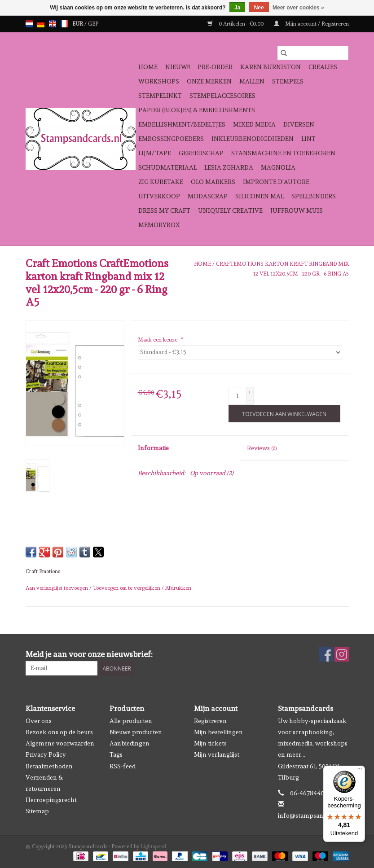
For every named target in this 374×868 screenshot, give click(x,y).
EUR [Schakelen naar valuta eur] (78, 24)
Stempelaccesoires (222, 96)
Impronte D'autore (276, 182)
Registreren (210, 721)
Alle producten (131, 721)
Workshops (159, 81)
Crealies (323, 67)
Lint (308, 139)
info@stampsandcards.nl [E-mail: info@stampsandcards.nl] (314, 815)
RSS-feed (123, 766)
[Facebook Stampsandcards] (326, 654)
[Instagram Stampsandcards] (342, 654)
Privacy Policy (46, 754)
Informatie (153, 448)
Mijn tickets (210, 743)
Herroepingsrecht (51, 800)
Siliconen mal (260, 196)
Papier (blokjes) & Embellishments (197, 110)
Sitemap (37, 811)
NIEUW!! (178, 67)
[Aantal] (238, 396)
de (41, 24)
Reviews (262, 448)
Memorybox (159, 225)
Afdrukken (178, 588)
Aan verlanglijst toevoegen (57, 588)
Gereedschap (201, 153)
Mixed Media (254, 124)
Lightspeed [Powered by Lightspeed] (153, 846)
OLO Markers (213, 182)
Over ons (39, 721)
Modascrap (208, 196)
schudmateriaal (167, 167)
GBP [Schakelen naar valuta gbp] (93, 24)
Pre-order (215, 67)
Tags (116, 754)
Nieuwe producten (136, 732)
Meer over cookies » (298, 8)
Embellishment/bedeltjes (182, 124)
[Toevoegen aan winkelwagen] (284, 414)
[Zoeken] (313, 53)
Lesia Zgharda (229, 167)
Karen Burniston (271, 67)
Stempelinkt (160, 96)
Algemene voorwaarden (60, 743)
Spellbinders (314, 196)
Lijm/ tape (155, 153)
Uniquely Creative (230, 210)
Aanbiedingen (130, 743)
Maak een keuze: (160, 340)
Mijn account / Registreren (311, 24)
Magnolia (278, 167)
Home (148, 67)
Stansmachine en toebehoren (283, 153)
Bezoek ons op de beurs (59, 732)
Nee (259, 8)
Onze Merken (209, 81)
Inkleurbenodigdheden (253, 139)
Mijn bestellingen (218, 732)
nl (29, 24)
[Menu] (360, 771)
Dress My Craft (164, 210)
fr (64, 24)
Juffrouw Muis (297, 210)
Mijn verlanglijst (217, 754)
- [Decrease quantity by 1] (250, 400)
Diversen (299, 124)
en (53, 24)
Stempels (288, 81)
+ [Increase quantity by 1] (250, 392)
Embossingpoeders (171, 139)
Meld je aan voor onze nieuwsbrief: (89, 654)
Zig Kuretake (161, 182)
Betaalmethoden (49, 766)
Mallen (252, 81)
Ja (237, 8)
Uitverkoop (159, 196)
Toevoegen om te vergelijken (127, 588)
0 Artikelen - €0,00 (236, 24)
